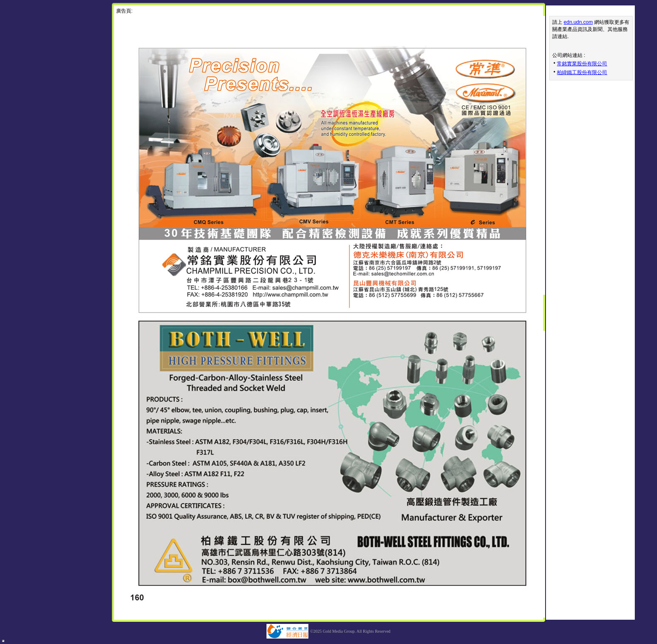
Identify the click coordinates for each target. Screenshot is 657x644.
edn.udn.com (578, 22)
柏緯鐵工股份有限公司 (582, 72)
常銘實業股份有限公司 (582, 64)
